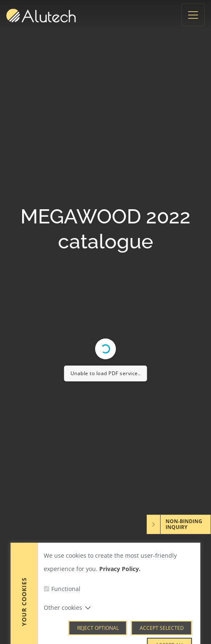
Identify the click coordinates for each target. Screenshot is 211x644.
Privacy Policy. (120, 601)
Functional (66, 621)
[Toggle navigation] (193, 15)
